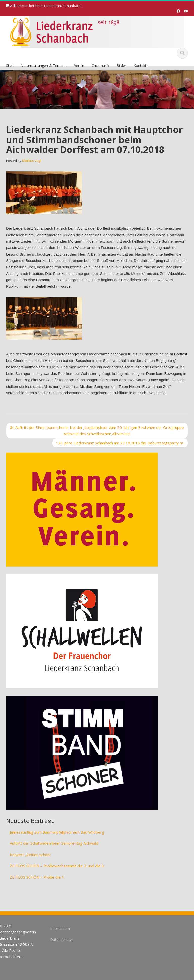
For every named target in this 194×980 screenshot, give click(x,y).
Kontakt (140, 65)
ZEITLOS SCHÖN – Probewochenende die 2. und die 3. (57, 866)
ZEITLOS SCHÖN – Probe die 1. (37, 877)
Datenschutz (60, 939)
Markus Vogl (32, 161)
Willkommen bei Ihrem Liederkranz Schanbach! (45, 6)
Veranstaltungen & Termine (44, 65)
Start (10, 65)
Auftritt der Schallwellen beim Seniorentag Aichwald (54, 843)
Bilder (121, 65)
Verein (79, 65)
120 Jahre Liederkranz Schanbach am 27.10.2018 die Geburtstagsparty (120, 443)
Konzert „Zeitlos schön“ (30, 855)
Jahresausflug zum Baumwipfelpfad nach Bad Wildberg (57, 832)
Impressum (59, 928)
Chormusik (100, 65)
